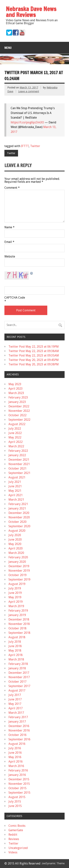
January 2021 (17, 508)
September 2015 (19, 793)
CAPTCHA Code (15, 298)
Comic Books (17, 826)
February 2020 (18, 557)
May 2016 (15, 757)
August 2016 (17, 744)
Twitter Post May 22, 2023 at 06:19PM (34, 347)
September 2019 (19, 579)
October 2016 (17, 735)
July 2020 (15, 535)
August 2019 (17, 584)
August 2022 (17, 424)
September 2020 (19, 526)
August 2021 (17, 477)
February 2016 (18, 770)
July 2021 (15, 482)
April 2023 (16, 389)
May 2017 (15, 704)
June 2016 (15, 753)
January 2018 (17, 668)
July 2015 (15, 801)
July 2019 (15, 588)
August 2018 (17, 637)
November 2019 (19, 571)
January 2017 (17, 722)
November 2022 (19, 411)
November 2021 (19, 464)
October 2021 (17, 469)
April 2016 (16, 762)
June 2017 (15, 699)
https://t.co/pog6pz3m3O (27, 122)
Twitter (35, 146)
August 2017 (17, 690)
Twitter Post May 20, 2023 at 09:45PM (34, 360)
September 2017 (19, 686)
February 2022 (18, 451)
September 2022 (19, 420)
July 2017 (15, 695)
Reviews (14, 839)
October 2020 (17, 522)
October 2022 (17, 415)
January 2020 (17, 562)
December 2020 (19, 513)
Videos (13, 852)
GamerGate (16, 830)
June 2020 (15, 540)
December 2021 (19, 460)
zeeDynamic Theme (53, 863)
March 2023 (16, 393)
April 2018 (16, 655)
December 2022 (19, 406)
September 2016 (19, 739)
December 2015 (19, 779)
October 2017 (17, 682)
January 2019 (17, 615)
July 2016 (15, 748)
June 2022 (15, 433)
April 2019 (16, 602)
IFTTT (25, 146)
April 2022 (16, 442)
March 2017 (16, 713)
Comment (12, 188)
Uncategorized (18, 848)
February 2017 (18, 717)
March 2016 (16, 766)
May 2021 (15, 491)
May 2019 (15, 597)
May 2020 (15, 544)
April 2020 (16, 548)
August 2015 (17, 797)
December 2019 (19, 566)
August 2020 (17, 531)
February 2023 (18, 397)
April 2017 (16, 708)
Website (10, 257)
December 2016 (19, 726)
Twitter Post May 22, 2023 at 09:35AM (34, 355)
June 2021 (15, 486)
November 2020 (19, 517)
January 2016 (17, 775)
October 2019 (17, 575)
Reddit (13, 835)
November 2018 (19, 624)
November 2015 (19, 784)
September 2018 (19, 633)
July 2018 (15, 642)
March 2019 (16, 606)
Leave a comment (29, 91)
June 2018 (15, 646)
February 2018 (18, 664)
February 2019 (18, 611)
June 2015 (15, 806)
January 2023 (17, 402)
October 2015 (17, 788)
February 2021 (18, 504)
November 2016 (19, 730)
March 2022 (16, 446)
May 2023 (15, 384)
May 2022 (15, 437)
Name (9, 227)
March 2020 (16, 553)
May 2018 (15, 651)
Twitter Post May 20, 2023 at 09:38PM (34, 364)
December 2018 (19, 619)
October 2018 (17, 628)
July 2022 (15, 429)
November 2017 (19, 677)
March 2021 (16, 500)
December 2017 (19, 673)
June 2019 (15, 593)
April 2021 (16, 495)
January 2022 (17, 455)
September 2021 (19, 473)
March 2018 (16, 659)
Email (9, 242)
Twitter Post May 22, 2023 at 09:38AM (34, 351)
